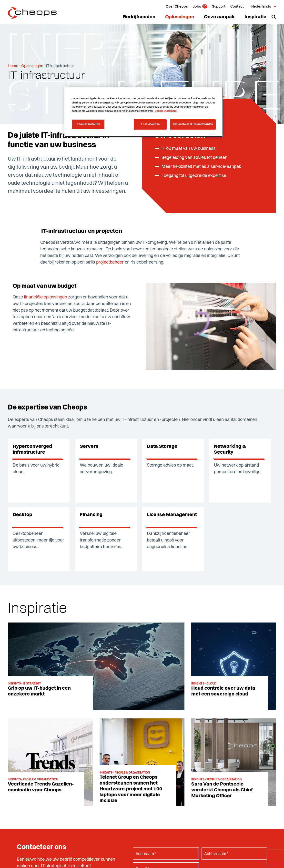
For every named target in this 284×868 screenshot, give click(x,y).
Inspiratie (255, 17)
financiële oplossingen (46, 297)
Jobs (197, 7)
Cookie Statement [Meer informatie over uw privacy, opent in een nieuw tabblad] (166, 111)
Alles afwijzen (150, 124)
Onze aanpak (219, 17)
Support (219, 7)
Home (13, 66)
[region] (144, 112)
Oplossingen (180, 17)
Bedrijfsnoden (139, 17)
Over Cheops (177, 7)
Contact (237, 7)
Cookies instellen (88, 124)
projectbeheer (110, 262)
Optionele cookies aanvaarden (193, 124)
